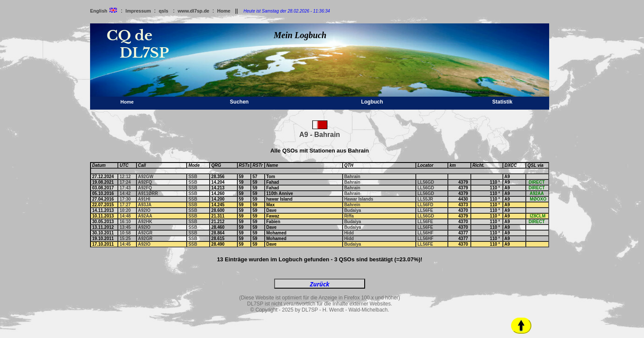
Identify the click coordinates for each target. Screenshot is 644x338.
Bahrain (352, 177)
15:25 (125, 239)
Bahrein (352, 205)
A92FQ (145, 182)
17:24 (125, 182)
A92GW (146, 177)
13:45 (125, 227)
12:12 (125, 177)
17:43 (125, 188)
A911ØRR (148, 193)
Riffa (349, 216)
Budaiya (353, 210)
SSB (193, 177)
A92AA (145, 216)
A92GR (145, 233)
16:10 (125, 222)
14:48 (125, 216)
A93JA (145, 205)
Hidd (349, 233)
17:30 (125, 199)
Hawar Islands (359, 199)
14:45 (125, 244)
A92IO (144, 210)
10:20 (125, 210)
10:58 (125, 233)
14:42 (125, 193)
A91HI (144, 199)
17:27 (125, 205)
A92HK (145, 222)
